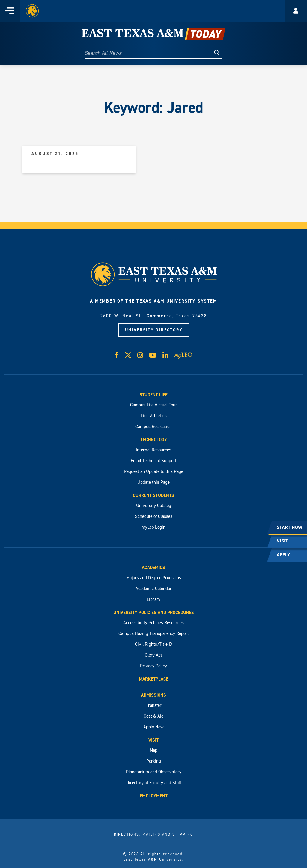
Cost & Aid (154, 716)
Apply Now (153, 727)
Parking (154, 761)
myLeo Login (153, 527)
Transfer (154, 705)
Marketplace (154, 679)
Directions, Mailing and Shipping (154, 834)
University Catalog (154, 506)
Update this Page (153, 482)
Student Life (153, 395)
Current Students (153, 495)
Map (153, 750)
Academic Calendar (154, 589)
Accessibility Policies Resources (153, 623)
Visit (153, 740)
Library (153, 599)
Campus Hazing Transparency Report (154, 633)
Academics (153, 568)
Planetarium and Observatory (154, 772)
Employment (154, 796)
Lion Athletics (154, 416)
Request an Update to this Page (153, 471)
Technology (154, 440)
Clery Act (153, 655)
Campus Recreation (153, 427)
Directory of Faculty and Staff (154, 783)
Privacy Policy (153, 666)
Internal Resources (153, 450)
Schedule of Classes (154, 516)
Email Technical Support (154, 461)
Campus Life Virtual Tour (154, 405)
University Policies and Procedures (154, 613)
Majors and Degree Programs (154, 578)
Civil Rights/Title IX (154, 644)
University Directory (154, 330)
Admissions (153, 695)
